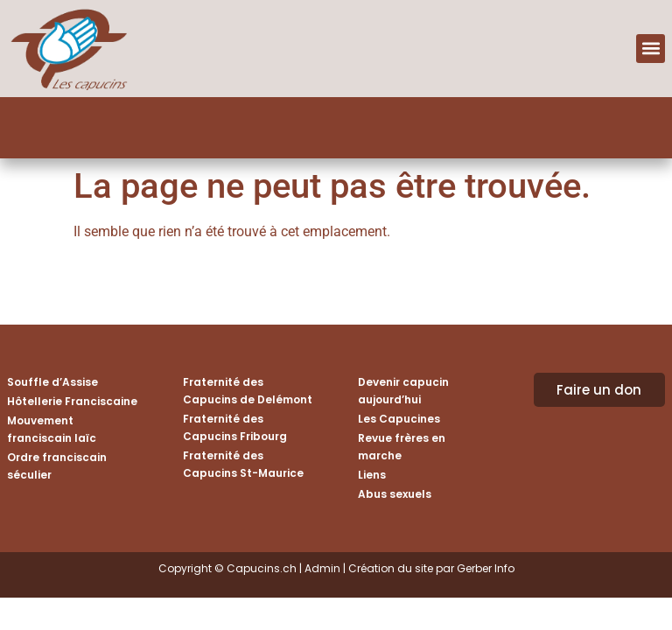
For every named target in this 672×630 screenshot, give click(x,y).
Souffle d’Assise (52, 382)
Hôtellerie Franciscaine (72, 401)
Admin (322, 568)
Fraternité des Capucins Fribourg (235, 427)
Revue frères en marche (402, 447)
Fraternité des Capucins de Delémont (248, 391)
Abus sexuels (395, 494)
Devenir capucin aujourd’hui (403, 391)
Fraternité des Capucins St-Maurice (243, 464)
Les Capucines (399, 419)
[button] (651, 49)
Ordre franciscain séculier (57, 466)
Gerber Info (486, 568)
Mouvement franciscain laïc (52, 429)
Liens (372, 475)
